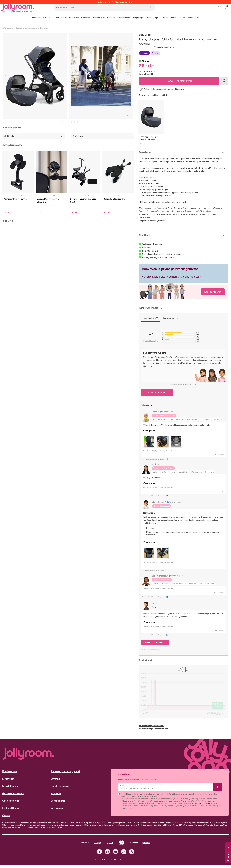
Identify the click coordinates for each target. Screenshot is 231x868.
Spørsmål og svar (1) (172, 320)
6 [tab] (75, 122)
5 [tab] (72, 122)
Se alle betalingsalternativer (152, 728)
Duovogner (44, 28)
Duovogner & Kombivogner (27, 28)
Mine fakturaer (10, 789)
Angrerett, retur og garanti (65, 774)
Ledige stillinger (11, 811)
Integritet (56, 796)
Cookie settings (11, 803)
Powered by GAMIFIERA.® (151, 652)
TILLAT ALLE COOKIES (23, 858)
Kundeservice (9, 774)
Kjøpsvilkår (8, 781)
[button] (219, 11)
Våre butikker (58, 803)
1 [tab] (60, 122)
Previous (5, 76)
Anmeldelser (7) (150, 320)
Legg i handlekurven (179, 81)
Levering (55, 781)
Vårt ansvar (57, 811)
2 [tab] (63, 122)
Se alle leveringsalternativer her (153, 731)
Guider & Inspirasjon (13, 796)
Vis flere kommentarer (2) (155, 645)
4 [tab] (69, 122)
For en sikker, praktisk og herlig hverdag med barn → (173, 279)
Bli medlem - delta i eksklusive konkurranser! (162, 257)
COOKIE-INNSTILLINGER (57, 858)
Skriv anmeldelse (157, 395)
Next (131, 76)
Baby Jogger (146, 35)
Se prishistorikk (146, 74)
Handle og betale (60, 789)
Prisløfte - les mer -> (151, 253)
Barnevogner (8, 28)
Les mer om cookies (16, 849)
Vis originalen (149, 433)
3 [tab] (66, 122)
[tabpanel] (35, 76)
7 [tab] (78, 122)
